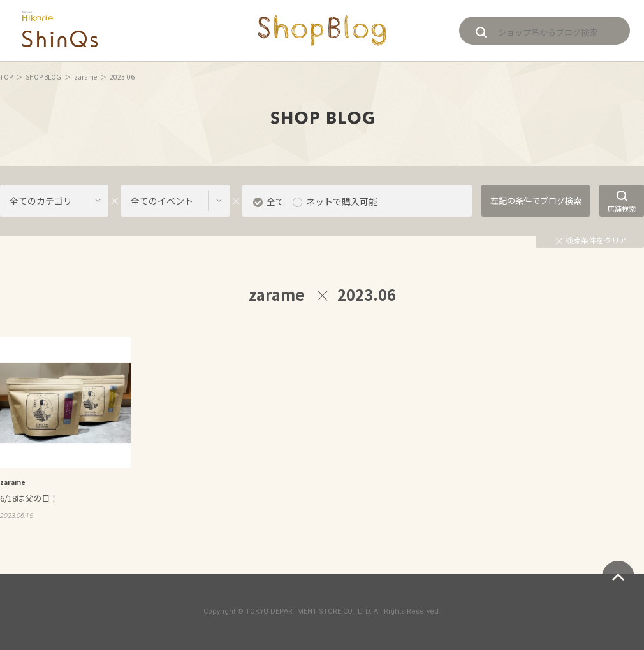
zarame (85, 77)
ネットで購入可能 (342, 201)
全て (275, 201)
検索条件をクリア (591, 240)
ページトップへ (618, 577)
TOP (6, 77)
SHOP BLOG (43, 77)
